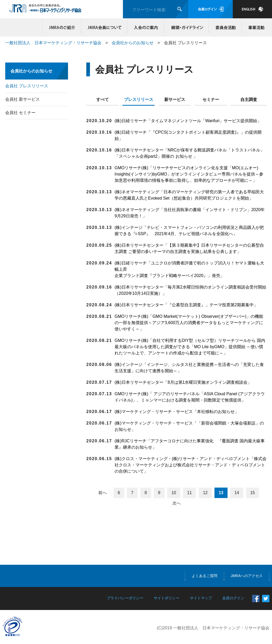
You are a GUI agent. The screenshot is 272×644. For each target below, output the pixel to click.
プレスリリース (139, 100)
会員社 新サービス (22, 99)
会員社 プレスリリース (27, 86)
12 (205, 493)
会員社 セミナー (20, 113)
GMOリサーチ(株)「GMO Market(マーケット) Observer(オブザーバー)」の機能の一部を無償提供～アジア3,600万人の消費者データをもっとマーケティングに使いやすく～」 (189, 323)
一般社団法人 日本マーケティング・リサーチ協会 (53, 43)
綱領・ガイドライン (186, 27)
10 (174, 493)
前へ (103, 493)
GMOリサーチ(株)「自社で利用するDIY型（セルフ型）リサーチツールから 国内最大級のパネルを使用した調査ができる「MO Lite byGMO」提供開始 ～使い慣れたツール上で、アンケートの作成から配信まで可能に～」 (190, 347)
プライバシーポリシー (125, 598)
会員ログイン (211, 9)
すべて (103, 100)
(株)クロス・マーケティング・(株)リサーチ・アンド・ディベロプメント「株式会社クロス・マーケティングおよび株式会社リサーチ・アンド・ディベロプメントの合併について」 (191, 465)
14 (237, 493)
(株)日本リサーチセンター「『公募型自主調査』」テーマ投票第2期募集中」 (187, 305)
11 (190, 493)
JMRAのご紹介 (62, 27)
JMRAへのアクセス (247, 576)
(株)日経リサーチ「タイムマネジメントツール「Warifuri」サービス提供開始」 (188, 121)
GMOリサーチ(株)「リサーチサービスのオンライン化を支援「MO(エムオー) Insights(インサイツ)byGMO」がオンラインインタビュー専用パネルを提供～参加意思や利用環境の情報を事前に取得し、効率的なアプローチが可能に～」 (189, 174)
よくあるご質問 (205, 576)
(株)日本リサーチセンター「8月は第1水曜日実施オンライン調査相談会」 (183, 382)
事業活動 (256, 27)
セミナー (211, 100)
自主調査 (249, 100)
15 (253, 493)
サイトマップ (201, 598)
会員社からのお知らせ (133, 43)
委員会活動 (225, 27)
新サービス (175, 100)
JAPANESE (252, 9)
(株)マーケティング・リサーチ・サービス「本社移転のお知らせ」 (177, 412)
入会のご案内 (146, 27)
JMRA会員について (104, 27)
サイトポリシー (167, 598)
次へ (177, 503)
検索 (180, 9)
